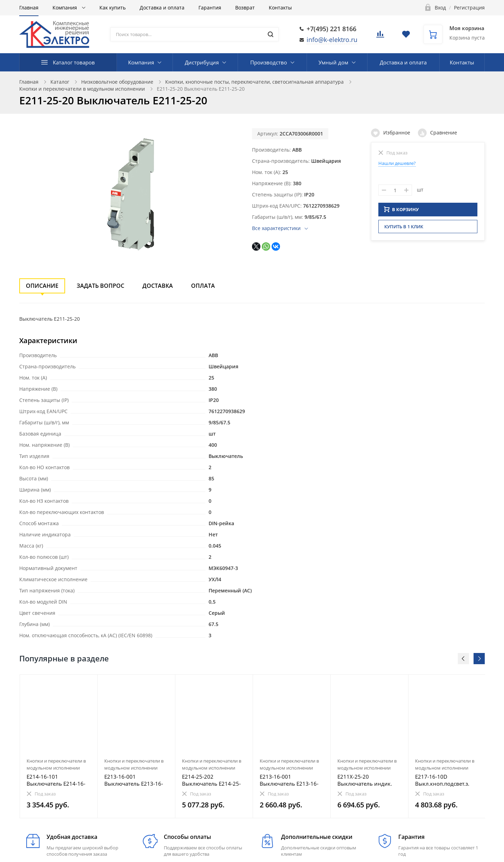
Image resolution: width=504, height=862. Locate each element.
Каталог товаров (74, 62)
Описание (42, 286)
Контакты (280, 8)
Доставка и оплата (162, 8)
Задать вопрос (100, 286)
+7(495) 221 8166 (331, 29)
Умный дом (333, 62)
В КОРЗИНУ (401, 211)
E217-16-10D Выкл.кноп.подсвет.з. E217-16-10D (442, 780)
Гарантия (210, 8)
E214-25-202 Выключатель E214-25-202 (211, 780)
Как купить (113, 8)
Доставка (158, 286)
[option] (59, 746)
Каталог (60, 82)
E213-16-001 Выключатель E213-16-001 (134, 780)
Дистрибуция (202, 62)
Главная (29, 8)
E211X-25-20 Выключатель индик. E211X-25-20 (365, 780)
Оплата (203, 286)
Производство (269, 62)
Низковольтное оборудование (117, 82)
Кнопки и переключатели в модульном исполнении (82, 89)
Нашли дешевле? (397, 163)
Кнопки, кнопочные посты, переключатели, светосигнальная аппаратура (254, 82)
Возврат (245, 8)
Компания (65, 8)
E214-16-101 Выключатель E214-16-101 (56, 780)
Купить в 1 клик (404, 229)
